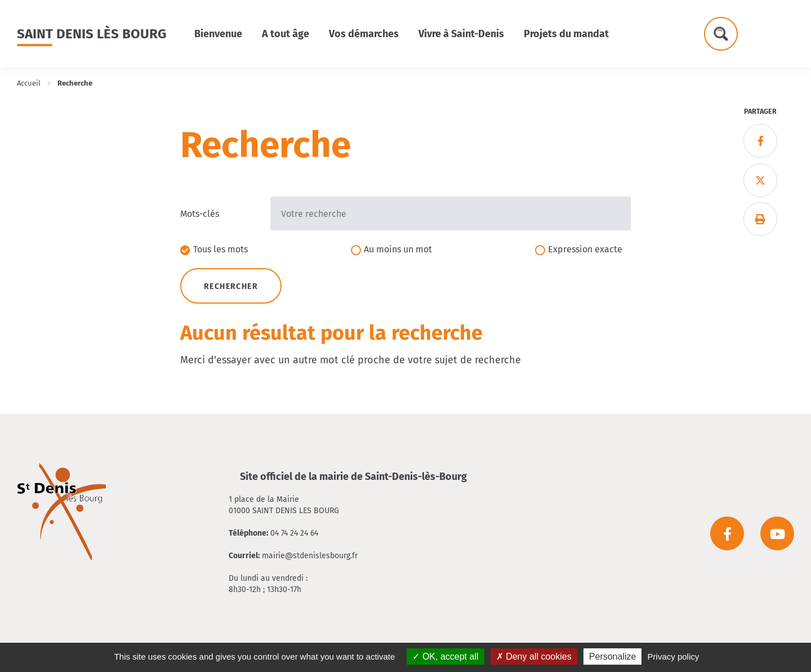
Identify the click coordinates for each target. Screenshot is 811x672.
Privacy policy (674, 657)
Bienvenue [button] (218, 34)
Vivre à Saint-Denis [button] (461, 34)
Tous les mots (220, 249)
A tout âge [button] (286, 34)
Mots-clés (200, 214)
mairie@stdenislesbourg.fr (310, 556)
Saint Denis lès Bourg (92, 34)
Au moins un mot (398, 249)
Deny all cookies (534, 657)
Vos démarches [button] (364, 34)
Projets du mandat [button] (566, 34)
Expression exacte (585, 249)
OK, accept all (445, 657)
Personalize (613, 657)
